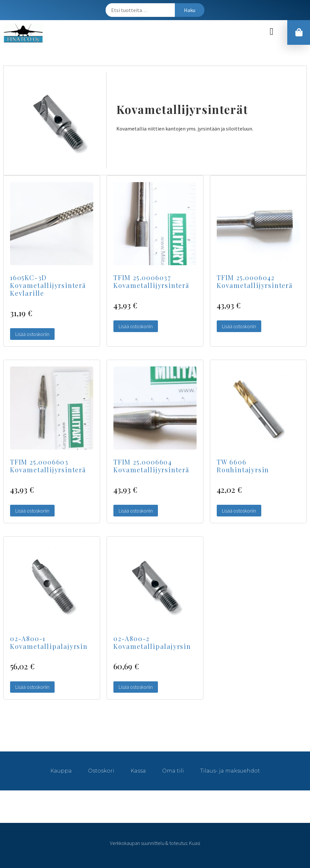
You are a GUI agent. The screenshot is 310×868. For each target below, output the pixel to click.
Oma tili (173, 771)
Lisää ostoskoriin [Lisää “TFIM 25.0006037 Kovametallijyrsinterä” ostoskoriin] (136, 326)
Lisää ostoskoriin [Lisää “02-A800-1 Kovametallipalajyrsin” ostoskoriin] (32, 687)
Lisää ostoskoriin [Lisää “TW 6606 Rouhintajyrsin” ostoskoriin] (239, 511)
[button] (272, 32)
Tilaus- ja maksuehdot (230, 771)
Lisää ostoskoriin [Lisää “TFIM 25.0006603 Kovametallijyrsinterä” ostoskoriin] (32, 511)
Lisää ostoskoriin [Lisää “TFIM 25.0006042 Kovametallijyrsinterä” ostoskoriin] (239, 326)
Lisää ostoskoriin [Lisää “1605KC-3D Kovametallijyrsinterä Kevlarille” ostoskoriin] (32, 334)
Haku (190, 10)
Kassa (138, 771)
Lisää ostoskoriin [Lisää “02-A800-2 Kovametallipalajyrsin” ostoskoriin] (136, 687)
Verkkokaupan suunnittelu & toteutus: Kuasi (155, 843)
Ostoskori (101, 771)
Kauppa (61, 771)
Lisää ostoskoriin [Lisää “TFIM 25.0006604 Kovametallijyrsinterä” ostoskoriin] (136, 511)
